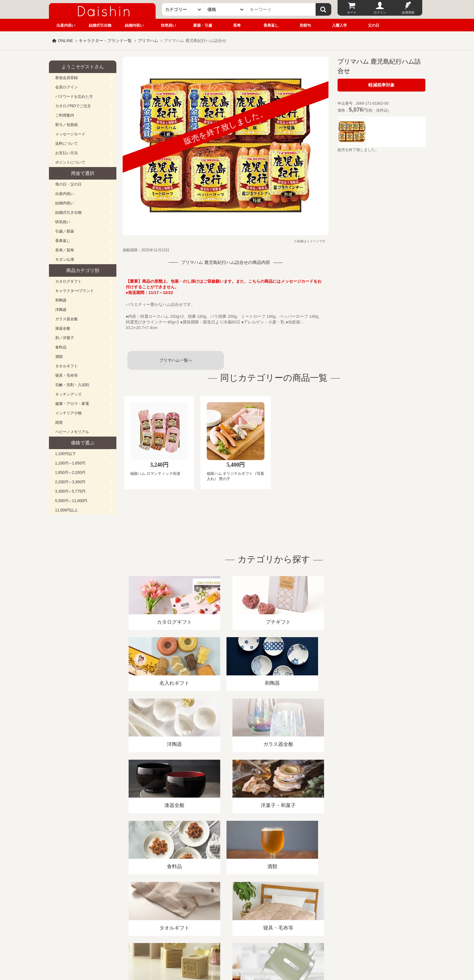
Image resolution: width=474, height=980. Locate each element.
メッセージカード (70, 134)
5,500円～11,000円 (71, 501)
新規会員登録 (67, 78)
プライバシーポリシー (233, 908)
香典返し (271, 25)
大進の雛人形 (237, 949)
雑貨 (59, 422)
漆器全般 (63, 328)
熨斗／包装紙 (67, 125)
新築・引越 (203, 25)
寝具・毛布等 (67, 375)
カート (352, 12)
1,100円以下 (66, 454)
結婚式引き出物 (68, 212)
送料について (67, 144)
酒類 (59, 357)
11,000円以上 (67, 510)
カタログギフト (68, 281)
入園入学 (339, 25)
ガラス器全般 (67, 319)
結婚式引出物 (100, 25)
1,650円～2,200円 (70, 473)
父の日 (374, 25)
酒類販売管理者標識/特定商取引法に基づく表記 (160, 908)
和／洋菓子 (65, 338)
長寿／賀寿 (65, 250)
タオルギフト (67, 366)
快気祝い (168, 25)
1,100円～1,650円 (70, 463)
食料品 (61, 347)
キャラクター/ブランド (75, 291)
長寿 (237, 25)
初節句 (305, 25)
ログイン (380, 12)
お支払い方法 (67, 153)
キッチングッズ (68, 394)
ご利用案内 (65, 115)
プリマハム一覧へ (176, 360)
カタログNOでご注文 (73, 106)
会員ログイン (67, 87)
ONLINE (66, 41)
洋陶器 (61, 310)
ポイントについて (70, 162)
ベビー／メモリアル (72, 432)
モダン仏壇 (65, 259)
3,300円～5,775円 (70, 491)
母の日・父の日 (68, 184)
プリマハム (148, 41)
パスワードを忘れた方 (74, 97)
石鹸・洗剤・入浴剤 (72, 385)
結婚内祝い (134, 25)
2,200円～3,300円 (70, 482)
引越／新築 (65, 231)
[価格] (225, 9)
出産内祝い (66, 25)
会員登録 (408, 12)
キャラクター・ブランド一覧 (105, 41)
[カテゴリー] (183, 9)
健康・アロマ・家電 (72, 404)
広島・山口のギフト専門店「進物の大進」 (237, 941)
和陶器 (61, 300)
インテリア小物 (68, 413)
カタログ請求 (276, 908)
